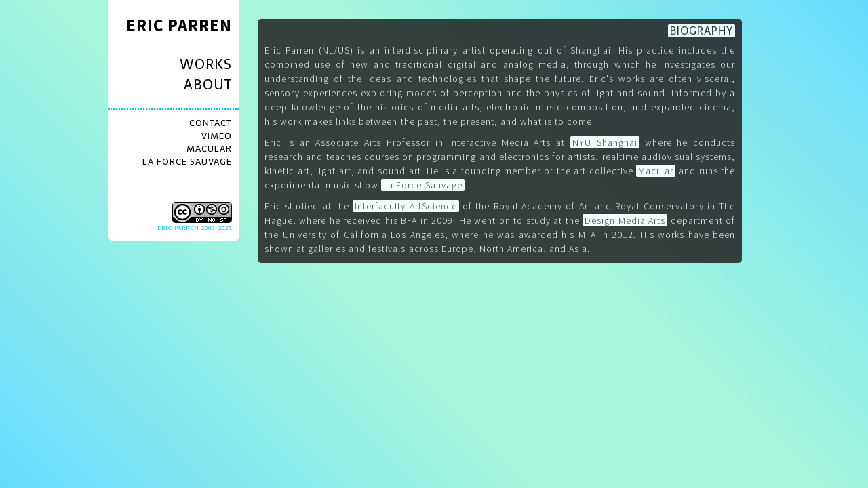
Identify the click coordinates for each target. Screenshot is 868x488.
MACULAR (209, 149)
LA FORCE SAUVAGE (187, 162)
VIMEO (217, 136)
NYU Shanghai (605, 142)
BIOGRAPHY (702, 31)
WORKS (206, 64)
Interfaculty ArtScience (406, 206)
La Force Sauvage (422, 185)
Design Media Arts (625, 220)
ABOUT (208, 85)
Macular (656, 171)
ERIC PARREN (179, 25)
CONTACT (211, 123)
